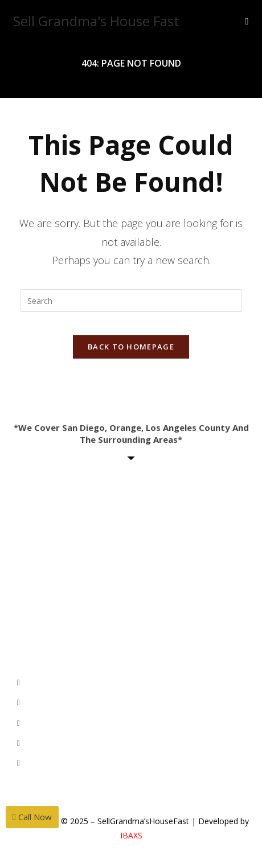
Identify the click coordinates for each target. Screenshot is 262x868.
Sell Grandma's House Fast (96, 21)
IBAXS (131, 835)
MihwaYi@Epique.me (84, 533)
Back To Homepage (131, 347)
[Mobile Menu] (247, 21)
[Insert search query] (131, 301)
